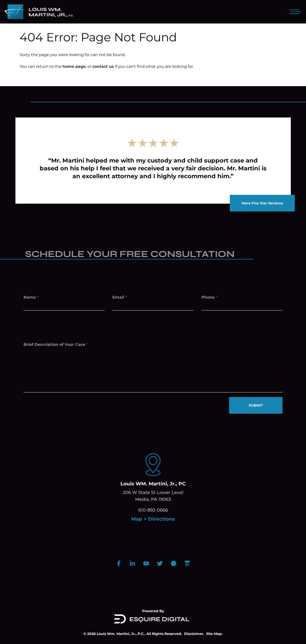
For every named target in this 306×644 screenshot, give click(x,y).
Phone (210, 298)
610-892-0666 (153, 510)
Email (120, 298)
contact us (103, 66)
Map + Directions (153, 519)
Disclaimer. (194, 634)
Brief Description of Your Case (56, 347)
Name (31, 298)
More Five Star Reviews (262, 203)
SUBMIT (256, 405)
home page (74, 66)
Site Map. (214, 634)
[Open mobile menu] (294, 12)
